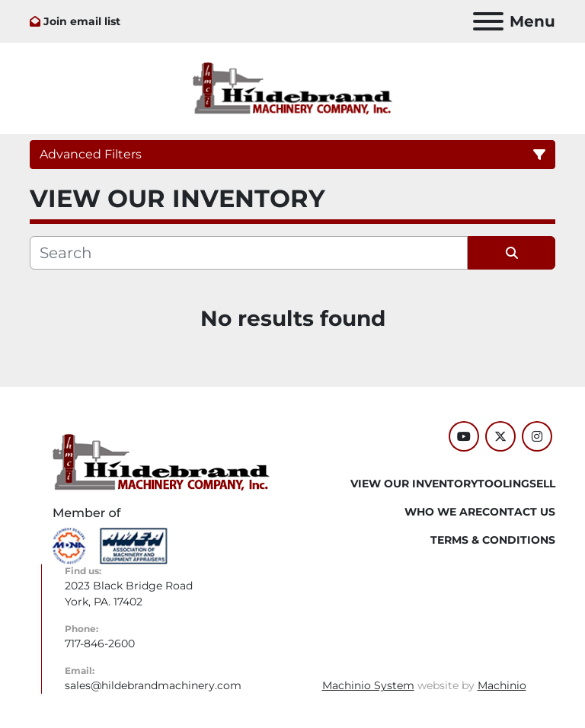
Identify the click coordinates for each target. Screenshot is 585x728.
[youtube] (464, 436)
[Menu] (488, 21)
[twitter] (500, 436)
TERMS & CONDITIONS (493, 540)
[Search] (249, 253)
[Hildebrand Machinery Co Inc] (161, 461)
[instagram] (537, 436)
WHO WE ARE (443, 512)
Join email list (82, 21)
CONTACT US (519, 512)
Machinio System (368, 685)
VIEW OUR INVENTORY (414, 484)
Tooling (503, 484)
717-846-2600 (100, 643)
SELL (542, 484)
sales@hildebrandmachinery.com (153, 685)
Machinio (502, 685)
